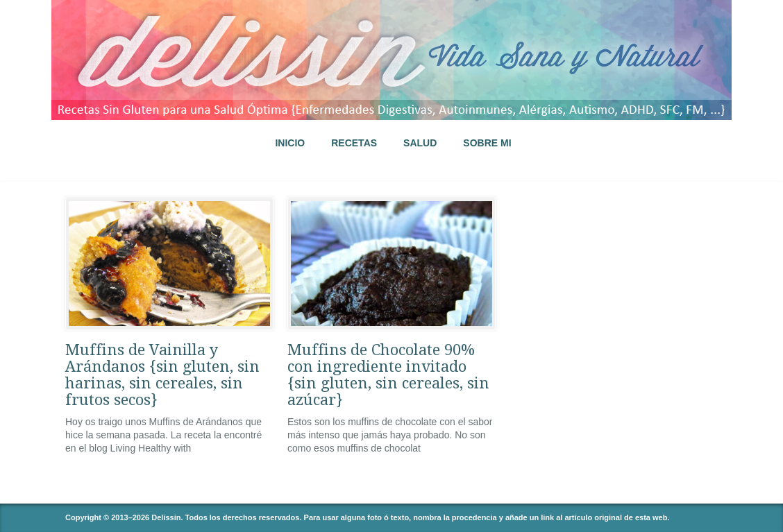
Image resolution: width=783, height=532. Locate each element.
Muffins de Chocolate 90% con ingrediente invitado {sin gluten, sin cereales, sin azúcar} (388, 375)
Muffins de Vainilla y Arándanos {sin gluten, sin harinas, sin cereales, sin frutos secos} (162, 375)
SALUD (420, 143)
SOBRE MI (487, 143)
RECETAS (354, 143)
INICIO (290, 143)
